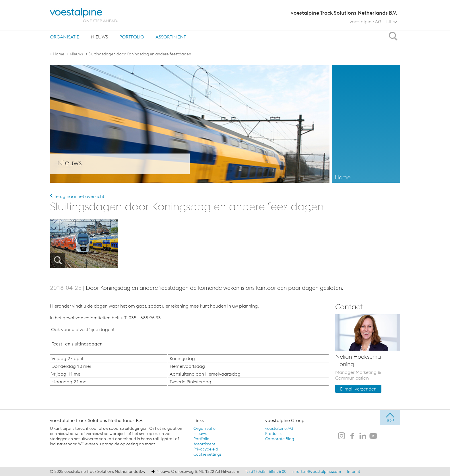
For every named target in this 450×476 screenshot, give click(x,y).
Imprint (354, 471)
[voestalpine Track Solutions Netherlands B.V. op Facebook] (352, 436)
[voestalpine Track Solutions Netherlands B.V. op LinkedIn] (363, 436)
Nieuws (99, 37)
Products (273, 434)
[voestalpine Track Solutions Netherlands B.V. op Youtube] (373, 436)
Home (59, 54)
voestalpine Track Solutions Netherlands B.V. (97, 420)
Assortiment (171, 37)
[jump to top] (390, 417)
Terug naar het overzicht (77, 196)
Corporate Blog (280, 439)
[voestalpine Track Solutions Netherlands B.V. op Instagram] (342, 436)
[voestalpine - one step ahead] (84, 15)
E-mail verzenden (358, 389)
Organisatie (65, 37)
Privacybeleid (206, 449)
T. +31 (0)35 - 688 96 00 (266, 471)
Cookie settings (207, 454)
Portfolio (132, 37)
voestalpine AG (365, 22)
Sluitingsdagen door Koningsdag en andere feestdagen (140, 54)
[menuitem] (65, 37)
